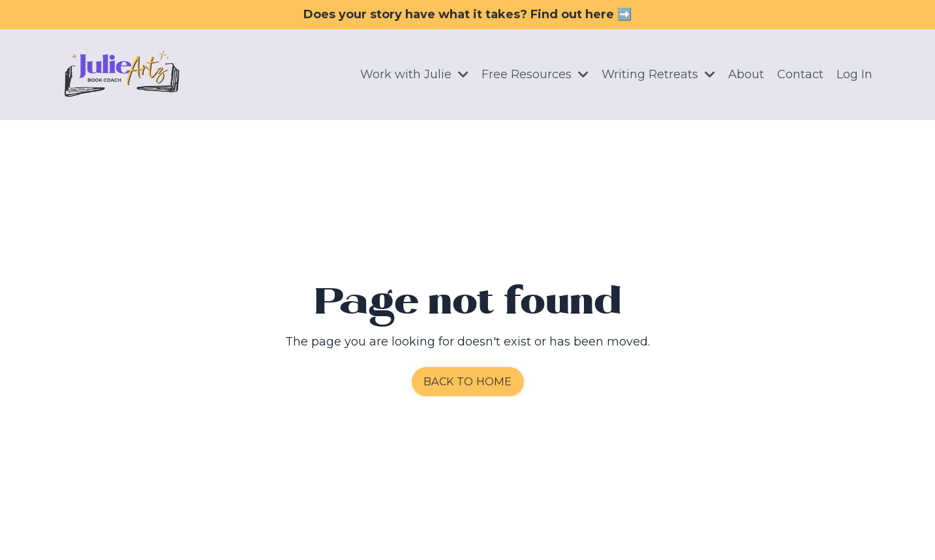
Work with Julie (414, 74)
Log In (854, 74)
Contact (800, 74)
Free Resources (535, 74)
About (746, 74)
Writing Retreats (658, 74)
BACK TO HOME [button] (468, 381)
